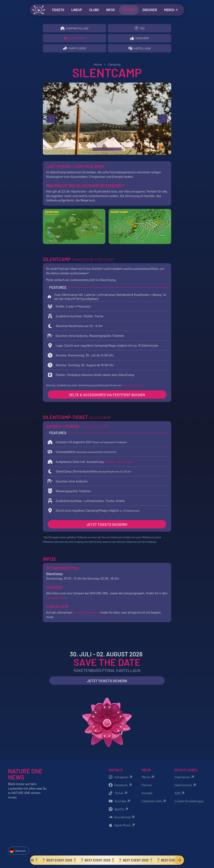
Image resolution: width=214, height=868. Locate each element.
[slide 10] (117, 150)
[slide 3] (100, 150)
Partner (147, 786)
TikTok (118, 794)
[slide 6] (107, 150)
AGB (180, 794)
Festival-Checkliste (86, 614)
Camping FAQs (56, 599)
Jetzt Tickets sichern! (107, 526)
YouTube (120, 802)
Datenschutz (186, 786)
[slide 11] (119, 150)
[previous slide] (51, 120)
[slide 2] (97, 150)
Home (98, 66)
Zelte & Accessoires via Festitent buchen (107, 396)
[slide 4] (102, 150)
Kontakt (147, 794)
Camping (114, 66)
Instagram (121, 778)
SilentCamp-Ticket (132, 386)
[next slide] (163, 120)
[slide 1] (95, 150)
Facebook (121, 786)
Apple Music (122, 826)
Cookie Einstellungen (189, 802)
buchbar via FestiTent (119, 463)
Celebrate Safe (154, 802)
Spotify (119, 810)
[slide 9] (114, 150)
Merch (148, 778)
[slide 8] (112, 150)
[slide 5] (105, 150)
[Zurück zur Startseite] (39, 10)
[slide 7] (109, 150)
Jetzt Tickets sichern (107, 682)
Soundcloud (122, 818)
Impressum (185, 778)
